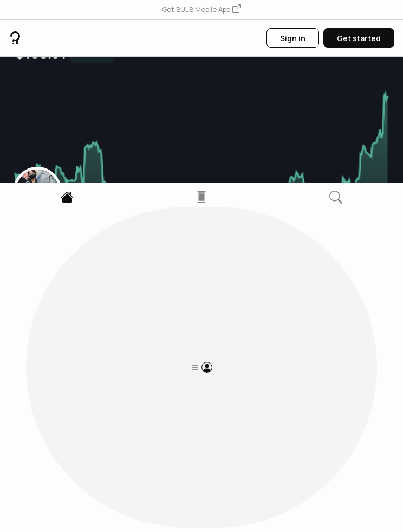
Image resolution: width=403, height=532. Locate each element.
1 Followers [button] (71, 324)
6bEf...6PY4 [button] (34, 264)
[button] (201, 10)
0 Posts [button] (27, 324)
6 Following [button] (122, 324)
